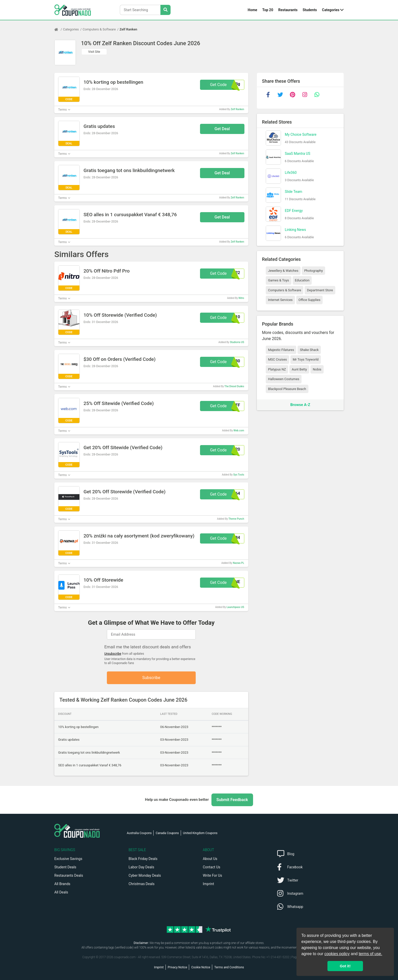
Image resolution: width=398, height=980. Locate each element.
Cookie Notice (201, 967)
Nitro (241, 298)
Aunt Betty (299, 369)
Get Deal (222, 129)
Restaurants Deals (69, 875)
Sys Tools (239, 475)
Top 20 (268, 10)
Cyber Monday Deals (145, 875)
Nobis (317, 369)
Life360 (291, 173)
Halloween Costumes (284, 379)
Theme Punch (236, 519)
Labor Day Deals (142, 867)
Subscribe (151, 678)
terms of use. (370, 954)
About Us (210, 859)
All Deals (61, 892)
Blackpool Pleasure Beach (287, 389)
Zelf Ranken (128, 29)
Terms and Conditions (229, 967)
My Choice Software (301, 134)
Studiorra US (237, 342)
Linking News (295, 230)
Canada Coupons (167, 833)
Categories (331, 10)
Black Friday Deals (143, 859)
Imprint (208, 884)
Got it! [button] (345, 966)
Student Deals (65, 867)
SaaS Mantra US (297, 154)
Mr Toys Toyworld (306, 359)
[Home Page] (59, 29)
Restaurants (288, 10)
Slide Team (294, 192)
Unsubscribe (113, 654)
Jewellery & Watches (283, 271)
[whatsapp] (317, 95)
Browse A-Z (300, 405)
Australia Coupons (139, 833)
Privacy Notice (178, 967)
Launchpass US (235, 607)
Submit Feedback (232, 800)
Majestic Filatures (281, 350)
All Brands (62, 884)
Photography (313, 271)
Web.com (239, 430)
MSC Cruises (277, 359)
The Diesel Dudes (234, 386)
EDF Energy (294, 211)
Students (310, 10)
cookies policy (337, 954)
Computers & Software (99, 29)
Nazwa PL (238, 563)
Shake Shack (309, 350)
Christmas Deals (142, 884)
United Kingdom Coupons (200, 833)
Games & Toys (279, 280)
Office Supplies (309, 300)
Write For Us (212, 875)
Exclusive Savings (68, 859)
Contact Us (212, 867)
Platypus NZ (277, 369)
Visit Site (94, 52)
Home (252, 10)
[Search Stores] (165, 10)
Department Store (320, 290)
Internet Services (280, 300)
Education (302, 280)
